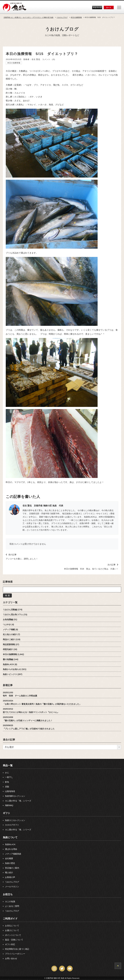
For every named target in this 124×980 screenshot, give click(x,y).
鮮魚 (7, 782)
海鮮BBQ (9, 805)
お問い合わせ (11, 959)
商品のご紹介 (9, 639)
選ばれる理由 (11, 849)
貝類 (7, 787)
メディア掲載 (9, 630)
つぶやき (7, 624)
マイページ (97, 7)
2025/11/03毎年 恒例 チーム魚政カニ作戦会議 (20, 694)
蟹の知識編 (8, 659)
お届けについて (12, 930)
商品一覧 (8, 765)
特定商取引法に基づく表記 (17, 949)
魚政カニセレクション (15, 820)
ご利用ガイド (10, 919)
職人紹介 (9, 873)
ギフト (7, 813)
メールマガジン (12, 887)
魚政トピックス (10, 674)
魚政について (10, 837)
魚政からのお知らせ (12, 669)
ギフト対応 (10, 944)
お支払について (12, 926)
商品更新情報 (9, 644)
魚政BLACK (8, 664)
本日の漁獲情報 (14, 63)
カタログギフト (12, 825)
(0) (54, 59)
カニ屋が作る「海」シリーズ (18, 801)
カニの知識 (10, 902)
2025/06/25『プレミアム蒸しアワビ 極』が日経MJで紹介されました (29, 727)
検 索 (7, 595)
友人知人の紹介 (10, 634)
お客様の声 (10, 877)
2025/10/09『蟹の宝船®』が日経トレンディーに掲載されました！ (28, 719)
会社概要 (9, 859)
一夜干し (9, 777)
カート (109, 7)
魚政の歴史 (10, 863)
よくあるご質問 (12, 906)
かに (7, 773)
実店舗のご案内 (12, 868)
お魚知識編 (8, 619)
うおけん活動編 (10, 610)
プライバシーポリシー (15, 954)
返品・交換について (14, 940)
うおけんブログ (62, 29)
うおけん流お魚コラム (13, 615)
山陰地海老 (10, 791)
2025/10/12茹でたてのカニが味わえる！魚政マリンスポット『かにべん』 (31, 711)
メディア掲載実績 (13, 854)
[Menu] (119, 7)
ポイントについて (13, 935)
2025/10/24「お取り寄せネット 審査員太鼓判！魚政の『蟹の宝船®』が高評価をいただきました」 (42, 702)
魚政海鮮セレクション (15, 796)
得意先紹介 (8, 649)
